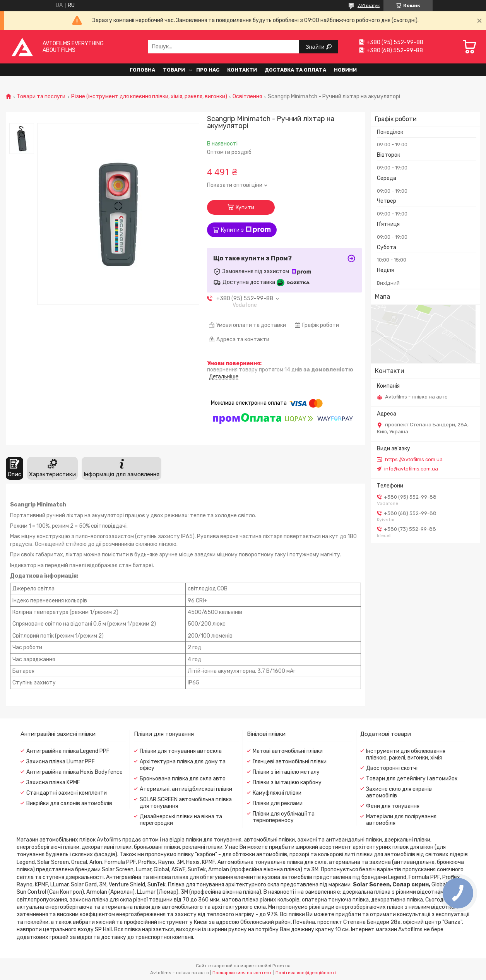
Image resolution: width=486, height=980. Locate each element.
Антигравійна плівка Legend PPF (68, 751)
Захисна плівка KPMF (53, 782)
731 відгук (369, 5)
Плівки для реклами (278, 803)
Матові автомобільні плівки (288, 751)
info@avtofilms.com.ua (411, 469)
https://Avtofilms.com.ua (414, 459)
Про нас (208, 70)
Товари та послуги (41, 97)
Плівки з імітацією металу (286, 772)
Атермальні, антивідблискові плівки (186, 789)
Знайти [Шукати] (316, 47)
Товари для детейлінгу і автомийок (412, 779)
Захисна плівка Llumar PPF (61, 762)
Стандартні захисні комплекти (67, 793)
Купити (245, 208)
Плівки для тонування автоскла (181, 751)
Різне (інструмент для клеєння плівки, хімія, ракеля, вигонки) (149, 97)
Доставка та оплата (295, 70)
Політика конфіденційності (306, 973)
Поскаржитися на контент (242, 973)
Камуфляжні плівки (277, 793)
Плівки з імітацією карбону (287, 782)
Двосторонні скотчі (392, 768)
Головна (142, 70)
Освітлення (247, 97)
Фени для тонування (393, 806)
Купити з (246, 230)
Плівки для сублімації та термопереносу (284, 817)
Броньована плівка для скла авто (183, 779)
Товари (174, 70)
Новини (345, 70)
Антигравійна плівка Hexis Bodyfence (74, 772)
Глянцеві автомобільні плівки (290, 762)
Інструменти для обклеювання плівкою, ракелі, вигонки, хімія (406, 754)
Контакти (242, 70)
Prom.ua (282, 966)
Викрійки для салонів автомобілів (69, 803)
